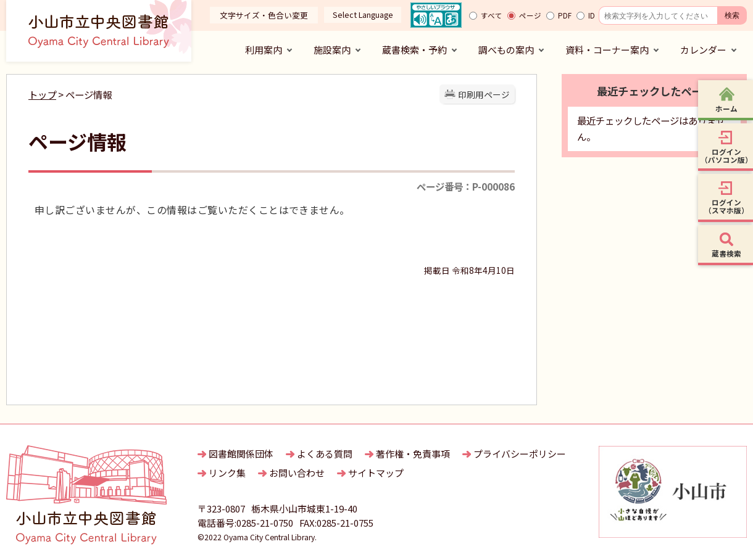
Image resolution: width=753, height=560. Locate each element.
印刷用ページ (484, 94)
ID (592, 15)
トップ (42, 94)
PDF (565, 15)
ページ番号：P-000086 (466, 186)
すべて (492, 15)
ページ (530, 15)
